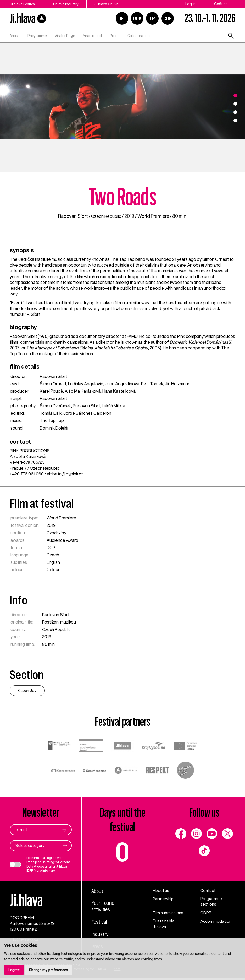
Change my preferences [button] (49, 970)
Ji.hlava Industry (69, 4)
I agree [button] (14, 970)
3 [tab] (235, 112)
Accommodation (216, 922)
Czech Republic (106, 216)
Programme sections (211, 902)
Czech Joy (57, 533)
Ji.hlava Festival (23, 4)
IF (122, 18)
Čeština (221, 4)
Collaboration (139, 36)
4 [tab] (235, 121)
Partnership (164, 899)
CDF (167, 18)
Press (115, 36)
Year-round (92, 36)
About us (161, 891)
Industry (101, 935)
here (52, 871)
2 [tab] (235, 104)
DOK (137, 18)
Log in (190, 4)
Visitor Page (65, 36)
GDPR (206, 913)
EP (152, 18)
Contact (208, 891)
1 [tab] (235, 95)
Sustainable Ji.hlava (164, 924)
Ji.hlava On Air (113, 4)
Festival (100, 923)
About (15, 36)
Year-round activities (104, 907)
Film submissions (168, 913)
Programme (37, 36)
